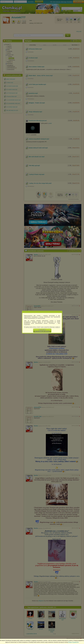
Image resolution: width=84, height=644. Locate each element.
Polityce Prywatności (73, 642)
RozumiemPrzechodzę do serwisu (42, 331)
